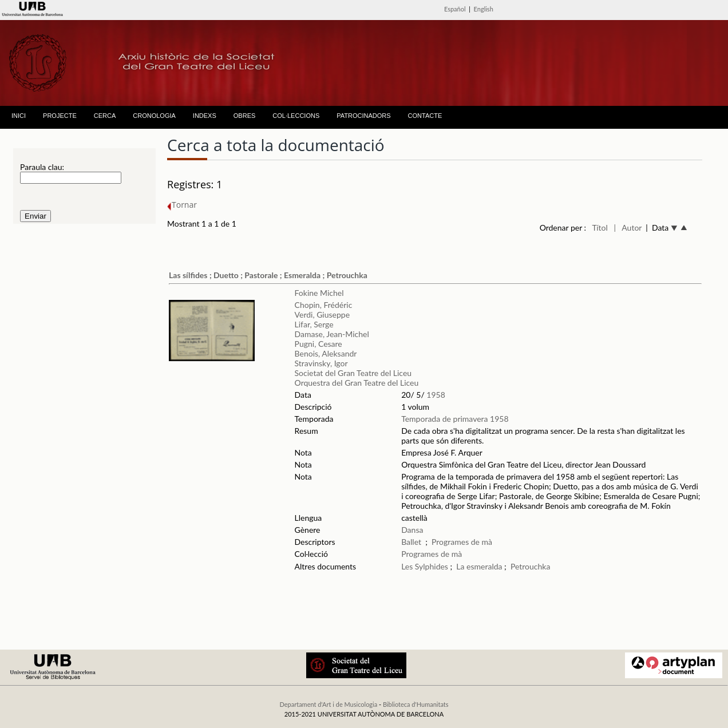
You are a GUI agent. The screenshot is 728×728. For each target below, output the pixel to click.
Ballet (411, 542)
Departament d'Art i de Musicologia (328, 704)
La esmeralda (479, 566)
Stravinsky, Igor (321, 363)
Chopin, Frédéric (324, 305)
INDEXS (205, 116)
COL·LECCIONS (296, 116)
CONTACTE (425, 116)
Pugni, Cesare (318, 344)
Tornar (182, 205)
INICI (19, 116)
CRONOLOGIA (154, 116)
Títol (600, 227)
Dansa (412, 530)
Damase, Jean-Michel (332, 334)
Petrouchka (531, 566)
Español (455, 9)
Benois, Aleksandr (326, 353)
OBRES (245, 116)
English (484, 9)
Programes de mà (462, 542)
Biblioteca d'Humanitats (416, 704)
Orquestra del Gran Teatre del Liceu (357, 383)
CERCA (105, 116)
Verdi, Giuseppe (322, 314)
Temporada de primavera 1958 (455, 419)
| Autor (628, 227)
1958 (436, 395)
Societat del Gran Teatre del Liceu (353, 373)
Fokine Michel (319, 293)
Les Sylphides (425, 566)
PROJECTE (60, 116)
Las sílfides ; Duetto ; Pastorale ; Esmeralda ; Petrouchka (268, 275)
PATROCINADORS (363, 116)
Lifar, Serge (314, 324)
